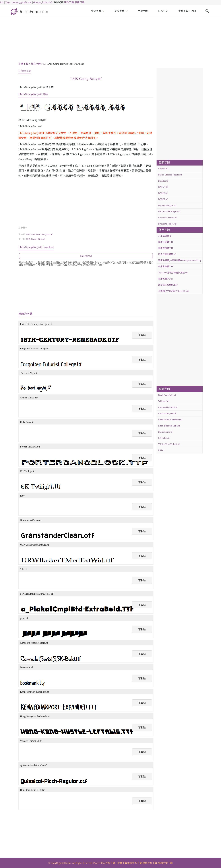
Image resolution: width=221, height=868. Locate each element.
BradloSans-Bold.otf (167, 395)
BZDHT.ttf (163, 193)
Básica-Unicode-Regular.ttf (170, 175)
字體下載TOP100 (187, 11)
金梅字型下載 (150, 863)
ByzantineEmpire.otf (167, 205)
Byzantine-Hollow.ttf (167, 224)
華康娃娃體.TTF (166, 242)
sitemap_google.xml (21, 2)
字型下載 (69, 2)
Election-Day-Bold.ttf (168, 407)
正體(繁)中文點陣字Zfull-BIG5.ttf (174, 291)
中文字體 (96, 11)
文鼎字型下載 (165, 863)
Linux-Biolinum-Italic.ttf (169, 426)
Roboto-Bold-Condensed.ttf (170, 420)
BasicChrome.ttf (165, 432)
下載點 (142, 335)
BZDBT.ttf (163, 199)
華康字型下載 (135, 863)
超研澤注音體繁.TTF (168, 285)
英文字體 (119, 11)
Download (86, 256)
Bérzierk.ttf (163, 169)
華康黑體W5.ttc (165, 279)
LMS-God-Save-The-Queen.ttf (39, 235)
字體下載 (79, 2)
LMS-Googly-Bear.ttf (35, 239)
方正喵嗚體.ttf (165, 236)
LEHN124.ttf (164, 438)
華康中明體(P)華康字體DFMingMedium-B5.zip (180, 260)
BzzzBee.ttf (163, 181)
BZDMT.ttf (163, 187)
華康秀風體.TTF (166, 248)
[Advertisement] (110, 40)
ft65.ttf (161, 450)
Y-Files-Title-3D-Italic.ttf (169, 444)
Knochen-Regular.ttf (167, 414)
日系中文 (163, 11)
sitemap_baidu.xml (43, 2)
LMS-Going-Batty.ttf (86, 79)
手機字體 (143, 11)
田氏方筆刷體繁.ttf (167, 254)
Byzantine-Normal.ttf (167, 218)
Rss (2, 2)
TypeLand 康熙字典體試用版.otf (173, 273)
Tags (8, 2)
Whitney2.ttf (164, 401)
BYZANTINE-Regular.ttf (169, 212)
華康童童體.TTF (166, 267)
